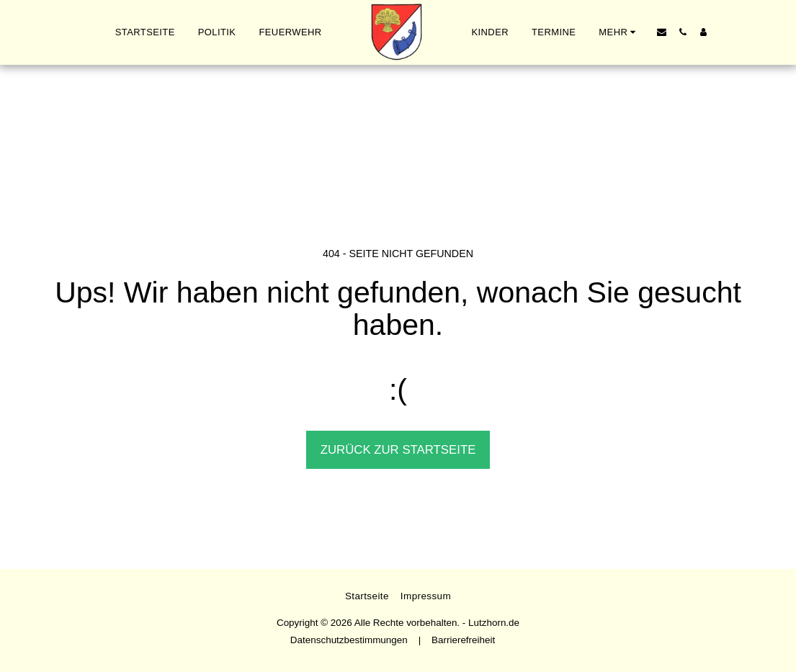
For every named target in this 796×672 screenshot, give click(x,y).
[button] (662, 32)
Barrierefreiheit (463, 640)
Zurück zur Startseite (398, 450)
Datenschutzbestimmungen (349, 640)
